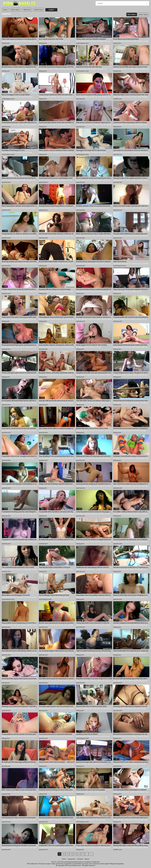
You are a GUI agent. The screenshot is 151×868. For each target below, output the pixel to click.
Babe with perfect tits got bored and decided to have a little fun (20, 178)
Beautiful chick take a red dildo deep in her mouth (94, 679)
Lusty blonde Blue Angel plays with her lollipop (130, 122)
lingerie (96, 152)
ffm (97, 820)
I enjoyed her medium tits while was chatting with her (20, 540)
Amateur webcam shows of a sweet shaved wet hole (94, 206)
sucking (54, 125)
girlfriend (42, 208)
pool (46, 569)
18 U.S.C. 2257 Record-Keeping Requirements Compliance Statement (75, 862)
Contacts (80, 859)
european (100, 41)
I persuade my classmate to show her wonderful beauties (131, 150)
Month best (39, 10)
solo (99, 97)
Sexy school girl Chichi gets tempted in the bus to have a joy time (131, 289)
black (115, 97)
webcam (34, 125)
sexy (46, 125)
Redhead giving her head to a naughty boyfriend (94, 540)
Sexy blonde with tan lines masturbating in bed (56, 178)
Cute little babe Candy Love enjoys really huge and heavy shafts (94, 401)
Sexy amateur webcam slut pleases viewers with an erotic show (57, 345)
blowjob (12, 41)
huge (4, 41)
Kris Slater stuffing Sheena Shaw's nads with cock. (131, 512)
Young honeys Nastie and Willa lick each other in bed (57, 95)
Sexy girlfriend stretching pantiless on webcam (56, 206)
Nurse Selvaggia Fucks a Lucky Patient (16, 95)
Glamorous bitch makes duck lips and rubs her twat (131, 206)
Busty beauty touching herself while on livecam (19, 845)
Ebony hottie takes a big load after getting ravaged (131, 845)
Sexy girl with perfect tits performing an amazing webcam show (57, 401)
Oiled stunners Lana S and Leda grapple (91, 790)
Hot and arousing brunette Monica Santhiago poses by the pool (131, 567)
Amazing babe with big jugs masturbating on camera (20, 484)
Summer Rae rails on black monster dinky (91, 706)
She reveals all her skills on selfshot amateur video (57, 428)
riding (41, 291)
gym (40, 264)
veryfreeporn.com (82, 43)
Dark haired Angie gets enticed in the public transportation (94, 762)
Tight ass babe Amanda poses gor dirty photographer (94, 651)
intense (42, 375)
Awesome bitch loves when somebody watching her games (131, 762)
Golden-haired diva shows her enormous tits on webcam (20, 289)
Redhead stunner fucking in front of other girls (56, 790)
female (104, 97)
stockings (5, 514)
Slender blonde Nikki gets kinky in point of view (130, 67)
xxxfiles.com (118, 99)
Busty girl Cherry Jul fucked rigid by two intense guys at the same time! (57, 373)
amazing (42, 236)
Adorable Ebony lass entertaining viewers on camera (20, 651)
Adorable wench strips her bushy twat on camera (57, 679)
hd (69, 41)
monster (79, 708)
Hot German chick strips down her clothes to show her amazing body (57, 234)
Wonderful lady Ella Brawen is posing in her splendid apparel (131, 734)
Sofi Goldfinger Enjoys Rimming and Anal (54, 595)
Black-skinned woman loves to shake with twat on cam (94, 234)
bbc (77, 736)
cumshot (93, 41)
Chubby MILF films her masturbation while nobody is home (57, 845)
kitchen (41, 152)
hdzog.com (6, 43)
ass (20, 97)
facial (121, 41)
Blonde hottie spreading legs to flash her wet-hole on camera (131, 679)
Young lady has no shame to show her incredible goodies (20, 234)
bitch (115, 208)
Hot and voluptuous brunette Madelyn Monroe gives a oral (131, 623)
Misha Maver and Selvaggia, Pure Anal (16, 595)
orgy (40, 486)
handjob (127, 41)
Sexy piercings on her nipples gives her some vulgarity (131, 178)
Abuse (87, 859)
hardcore (49, 41)
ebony (93, 236)
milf (36, 681)
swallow (19, 41)
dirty (81, 653)
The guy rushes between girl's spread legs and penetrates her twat (131, 234)
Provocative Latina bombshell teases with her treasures (20, 401)
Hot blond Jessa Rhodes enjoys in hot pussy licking (131, 456)
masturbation (139, 125)
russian (30, 41)
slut (54, 347)
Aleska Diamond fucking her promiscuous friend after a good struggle (131, 401)
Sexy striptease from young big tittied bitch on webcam (57, 456)
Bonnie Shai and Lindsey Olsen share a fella (92, 428)
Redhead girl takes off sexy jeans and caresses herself (94, 456)
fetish (133, 347)
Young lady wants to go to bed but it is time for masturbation (94, 623)
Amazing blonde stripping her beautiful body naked (94, 484)
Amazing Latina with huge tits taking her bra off (130, 706)
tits (66, 41)
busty (41, 820)
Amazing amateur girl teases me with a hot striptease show (20, 262)
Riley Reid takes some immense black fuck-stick (131, 95)
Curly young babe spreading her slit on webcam (130, 540)
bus (115, 291)
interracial (110, 291)
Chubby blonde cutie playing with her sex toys (92, 567)
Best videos (15, 10)
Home (5, 10)
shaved (147, 125)
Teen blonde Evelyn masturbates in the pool (55, 567)
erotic (58, 347)
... (87, 854)
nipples (116, 180)
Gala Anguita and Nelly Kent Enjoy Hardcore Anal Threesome (94, 818)
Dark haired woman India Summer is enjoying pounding (131, 428)
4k (77, 41)
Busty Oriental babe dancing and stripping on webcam (131, 595)
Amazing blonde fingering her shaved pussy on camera (20, 345)
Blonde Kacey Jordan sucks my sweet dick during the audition (20, 67)
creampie (79, 430)
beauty (116, 347)
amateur (86, 97)
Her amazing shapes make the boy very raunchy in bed (57, 651)
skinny (55, 41)
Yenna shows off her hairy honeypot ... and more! (57, 762)
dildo (78, 681)
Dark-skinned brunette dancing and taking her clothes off (131, 484)
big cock (69, 69)
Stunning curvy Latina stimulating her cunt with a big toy (20, 706)
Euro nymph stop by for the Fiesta (51, 39)
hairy (106, 41)
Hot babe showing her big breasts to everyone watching (94, 317)
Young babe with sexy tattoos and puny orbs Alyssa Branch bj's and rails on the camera (57, 512)
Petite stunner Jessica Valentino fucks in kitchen (56, 150)
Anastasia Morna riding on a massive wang (55, 289)
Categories (71, 859)
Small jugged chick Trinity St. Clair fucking (91, 345)
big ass (10, 97)
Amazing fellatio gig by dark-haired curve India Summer (20, 679)
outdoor (126, 291)
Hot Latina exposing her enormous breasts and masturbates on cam (57, 706)
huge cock (84, 403)
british (24, 41)
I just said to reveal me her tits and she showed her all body (20, 428)
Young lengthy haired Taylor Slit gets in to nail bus (131, 373)
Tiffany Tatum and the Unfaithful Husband (91, 39)
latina (19, 125)
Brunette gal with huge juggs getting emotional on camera (20, 762)
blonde (81, 41)
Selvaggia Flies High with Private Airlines (91, 150)
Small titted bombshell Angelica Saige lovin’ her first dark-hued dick (57, 67)
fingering (84, 180)
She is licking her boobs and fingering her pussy (94, 178)
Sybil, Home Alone (120, 262)
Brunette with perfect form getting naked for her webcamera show (57, 540)
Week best (27, 10)
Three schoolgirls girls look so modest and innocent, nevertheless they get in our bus (20, 373)
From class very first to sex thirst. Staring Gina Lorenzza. (94, 845)
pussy (111, 41)
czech (74, 264)
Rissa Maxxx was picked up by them (126, 39)
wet (90, 208)
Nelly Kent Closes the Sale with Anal (89, 67)
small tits (36, 41)
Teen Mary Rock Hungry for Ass (13, 150)
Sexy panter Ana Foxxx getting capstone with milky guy (94, 595)
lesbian (41, 97)
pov (126, 69)
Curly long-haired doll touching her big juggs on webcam (94, 512)
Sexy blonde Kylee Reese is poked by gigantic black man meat (94, 289)
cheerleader (6, 820)
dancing (123, 486)
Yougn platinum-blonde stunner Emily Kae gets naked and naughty (20, 734)
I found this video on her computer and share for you (20, 456)
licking (78, 180)
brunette (42, 41)
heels (61, 597)
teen (108, 736)
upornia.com (81, 99)
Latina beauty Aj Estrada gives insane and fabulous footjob (131, 345)
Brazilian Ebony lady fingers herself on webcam (93, 262)
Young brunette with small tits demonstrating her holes (131, 317)
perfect (4, 180)
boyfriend (80, 542)
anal (8, 41)
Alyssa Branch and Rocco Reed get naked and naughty (131, 818)
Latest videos (143, 14)
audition (8, 69)
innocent (5, 375)
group (28, 375)
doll (77, 514)
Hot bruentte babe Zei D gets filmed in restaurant (131, 651)
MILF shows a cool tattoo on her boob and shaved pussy (20, 790)
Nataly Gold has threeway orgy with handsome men (57, 484)
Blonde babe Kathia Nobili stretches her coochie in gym (57, 262)
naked (85, 125)
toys (58, 97)
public (124, 375)
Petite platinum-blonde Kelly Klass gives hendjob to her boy (57, 317)
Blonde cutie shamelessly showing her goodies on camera (57, 623)
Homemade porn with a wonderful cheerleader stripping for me (20, 818)
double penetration (51, 375)
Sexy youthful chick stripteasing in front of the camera (20, 623)
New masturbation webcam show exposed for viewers (20, 206)
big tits (75, 69)
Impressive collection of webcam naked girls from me (94, 122)
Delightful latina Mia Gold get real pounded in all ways (94, 373)
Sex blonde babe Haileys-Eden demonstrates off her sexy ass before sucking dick (57, 122)
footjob (121, 347)
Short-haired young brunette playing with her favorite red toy (94, 95)
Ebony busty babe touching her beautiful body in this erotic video (57, 818)
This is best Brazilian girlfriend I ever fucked (18, 567)
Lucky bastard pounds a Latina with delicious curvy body (20, 122)
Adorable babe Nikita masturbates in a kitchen (130, 790)
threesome (63, 375)
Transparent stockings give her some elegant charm (20, 512)
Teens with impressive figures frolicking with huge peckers (20, 39)
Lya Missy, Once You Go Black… (87, 734)
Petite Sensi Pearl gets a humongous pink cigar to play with (20, 317)
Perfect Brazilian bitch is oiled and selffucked (55, 734)
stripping (85, 486)
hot (10, 264)
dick (3, 69)
